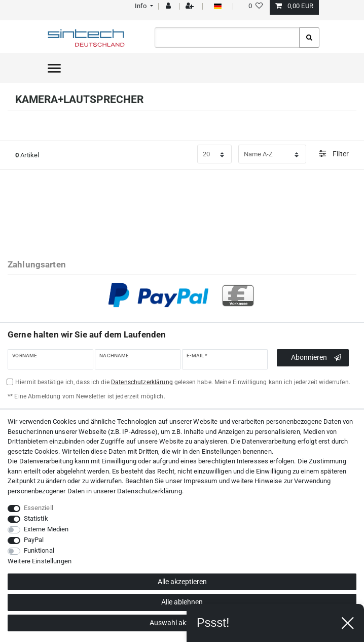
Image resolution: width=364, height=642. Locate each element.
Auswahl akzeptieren (182, 623)
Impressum (200, 481)
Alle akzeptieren (182, 582)
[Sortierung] (272, 154)
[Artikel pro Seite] (214, 154)
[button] (143, 6)
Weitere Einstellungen (40, 561)
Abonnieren (316, 358)
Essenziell (39, 508)
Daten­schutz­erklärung (150, 491)
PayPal (34, 540)
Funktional (39, 550)
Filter (334, 154)
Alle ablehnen (182, 602)
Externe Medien (46, 529)
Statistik (36, 518)
